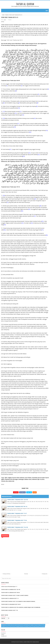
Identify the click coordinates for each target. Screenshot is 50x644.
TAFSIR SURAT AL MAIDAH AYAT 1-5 (10, 599)
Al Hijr (30, 627)
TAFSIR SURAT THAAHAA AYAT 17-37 (17, 513)
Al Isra (14, 627)
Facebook (22, 492)
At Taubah (31, 625)
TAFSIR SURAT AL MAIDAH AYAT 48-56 (10, 593)
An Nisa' (8, 625)
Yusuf (10, 627)
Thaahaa (7, 15)
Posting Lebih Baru (7, 574)
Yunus (7, 627)
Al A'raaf (17, 625)
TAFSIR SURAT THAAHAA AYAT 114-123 (17, 527)
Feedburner (4, 636)
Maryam (22, 627)
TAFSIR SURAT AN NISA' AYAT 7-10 (9, 610)
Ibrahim (38, 627)
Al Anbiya (39, 625)
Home (3, 15)
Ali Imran (13, 625)
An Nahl (3, 627)
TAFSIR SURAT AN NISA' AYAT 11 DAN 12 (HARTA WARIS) (15, 596)
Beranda (26, 574)
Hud (35, 625)
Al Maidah (26, 625)
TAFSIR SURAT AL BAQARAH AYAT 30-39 (11, 604)
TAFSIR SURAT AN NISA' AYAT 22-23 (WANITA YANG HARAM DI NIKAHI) (18, 601)
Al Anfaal (26, 627)
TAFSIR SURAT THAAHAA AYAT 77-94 (17, 520)
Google (16, 492)
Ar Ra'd (34, 627)
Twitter (29, 492)
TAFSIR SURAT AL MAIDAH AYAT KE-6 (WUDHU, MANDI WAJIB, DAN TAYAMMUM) (21, 607)
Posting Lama (45, 574)
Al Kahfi (43, 625)
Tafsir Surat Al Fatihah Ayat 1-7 (9, 587)
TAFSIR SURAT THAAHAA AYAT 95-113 (17, 506)
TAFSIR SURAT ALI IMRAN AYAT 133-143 (11, 590)
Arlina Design (36, 642)
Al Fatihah (42, 627)
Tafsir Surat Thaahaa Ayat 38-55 (15, 40)
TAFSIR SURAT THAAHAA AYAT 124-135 (17, 500)
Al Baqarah (4, 625)
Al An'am (22, 625)
